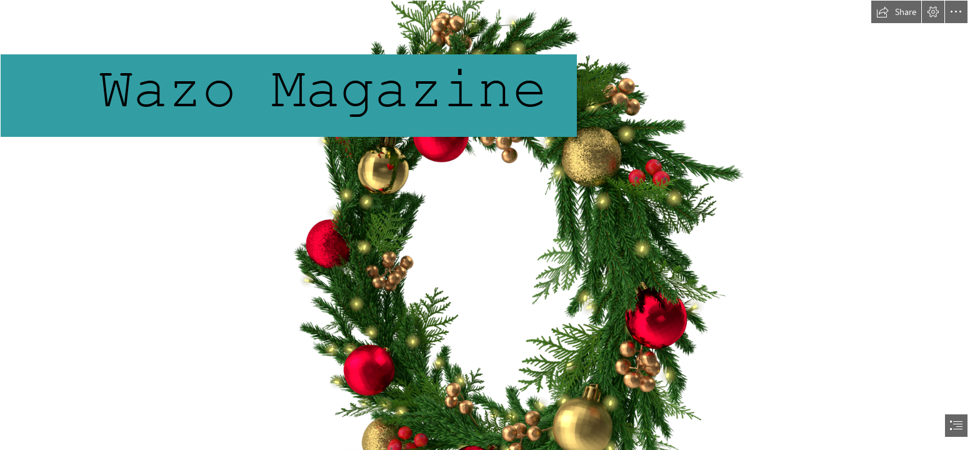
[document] (490, 225)
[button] (896, 12)
